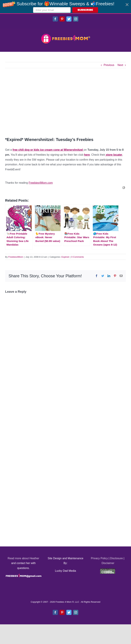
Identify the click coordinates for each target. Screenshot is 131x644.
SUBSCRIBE (85, 10)
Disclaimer (108, 563)
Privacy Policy (99, 558)
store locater (114, 155)
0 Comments (78, 257)
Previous (109, 65)
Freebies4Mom (16, 257)
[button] (65, 7)
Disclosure (116, 558)
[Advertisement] (65, 102)
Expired (65, 257)
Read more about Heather (23, 558)
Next (120, 65)
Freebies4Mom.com (41, 183)
